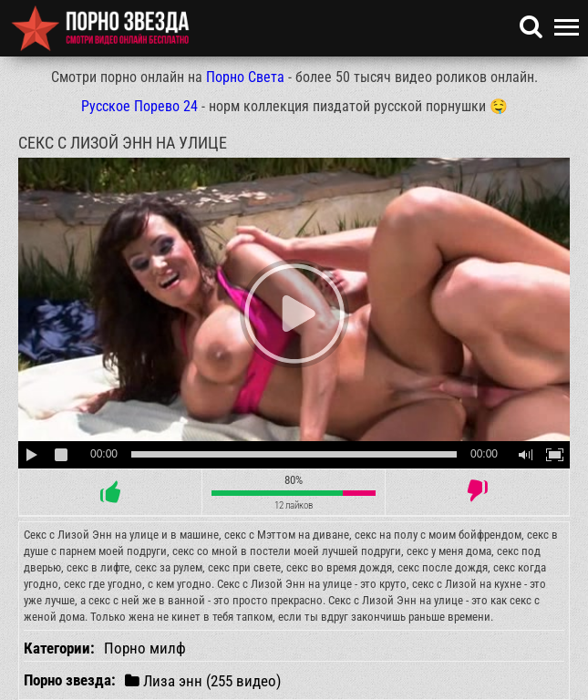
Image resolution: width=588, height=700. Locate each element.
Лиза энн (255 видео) (203, 680)
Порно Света (245, 77)
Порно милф (145, 648)
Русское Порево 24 (139, 106)
